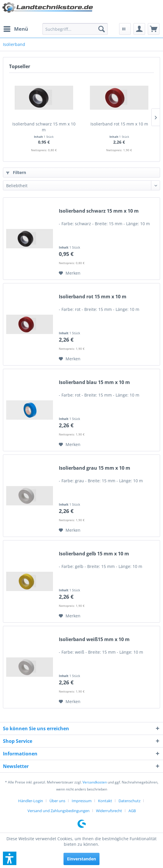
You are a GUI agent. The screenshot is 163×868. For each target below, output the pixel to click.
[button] (10, 858)
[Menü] (16, 29)
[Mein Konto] (139, 29)
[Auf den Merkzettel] (70, 273)
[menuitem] (16, 29)
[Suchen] (102, 29)
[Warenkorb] (154, 29)
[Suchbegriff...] (75, 29)
